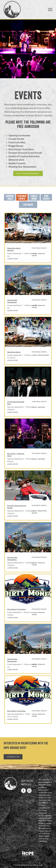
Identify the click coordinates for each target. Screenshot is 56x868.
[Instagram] (29, 791)
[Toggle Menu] (50, 10)
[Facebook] (23, 791)
